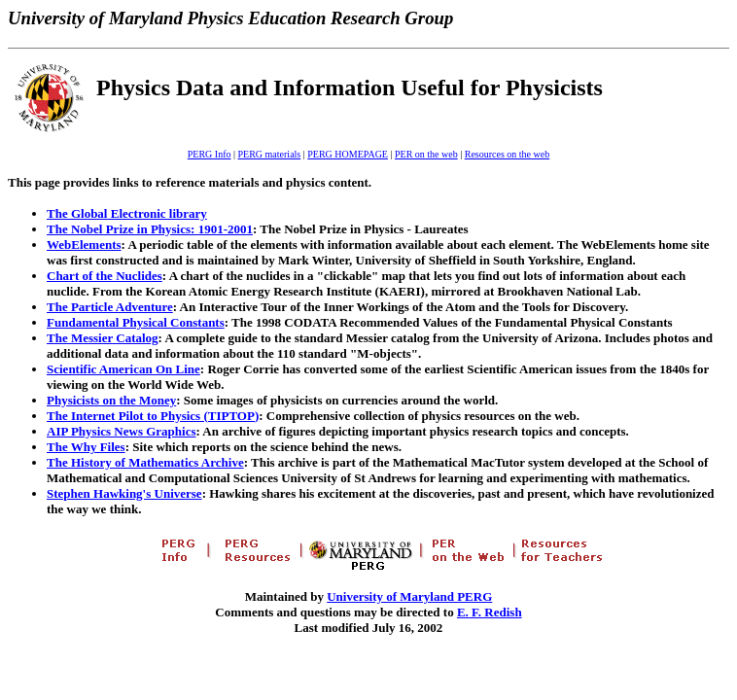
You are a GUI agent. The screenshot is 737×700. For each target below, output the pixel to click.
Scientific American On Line (123, 369)
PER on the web (426, 154)
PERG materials (270, 154)
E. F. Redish (490, 612)
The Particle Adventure (110, 307)
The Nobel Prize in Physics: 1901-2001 (150, 229)
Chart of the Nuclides (105, 276)
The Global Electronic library (127, 213)
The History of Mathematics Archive (145, 462)
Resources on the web (507, 154)
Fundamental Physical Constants (136, 322)
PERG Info (210, 154)
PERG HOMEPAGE (348, 154)
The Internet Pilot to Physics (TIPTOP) (153, 416)
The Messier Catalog (103, 338)
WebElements (84, 245)
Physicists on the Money (111, 400)
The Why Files (86, 447)
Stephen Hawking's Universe (124, 493)
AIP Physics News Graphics (121, 431)
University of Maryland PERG (409, 596)
